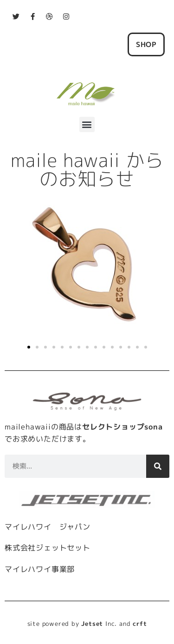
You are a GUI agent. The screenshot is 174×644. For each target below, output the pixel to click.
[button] (87, 124)
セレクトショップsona (122, 427)
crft (140, 624)
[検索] (158, 466)
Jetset (92, 624)
